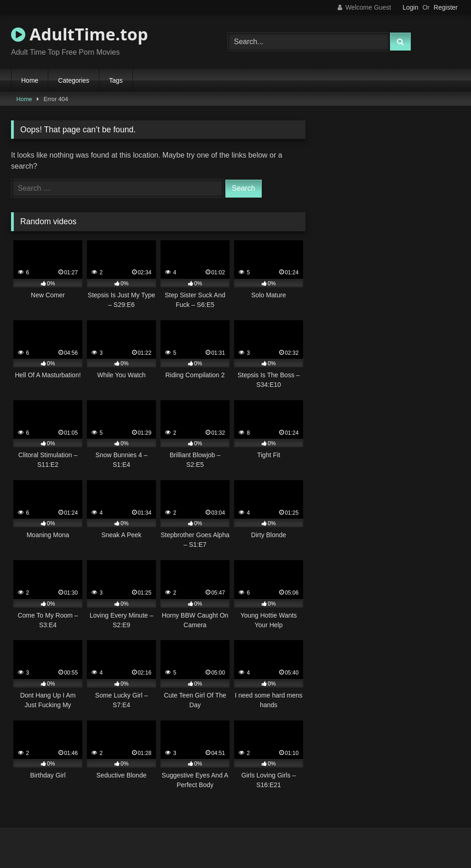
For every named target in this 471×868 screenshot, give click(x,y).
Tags (116, 80)
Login (410, 7)
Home (30, 80)
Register (446, 7)
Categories (74, 80)
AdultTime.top (80, 34)
